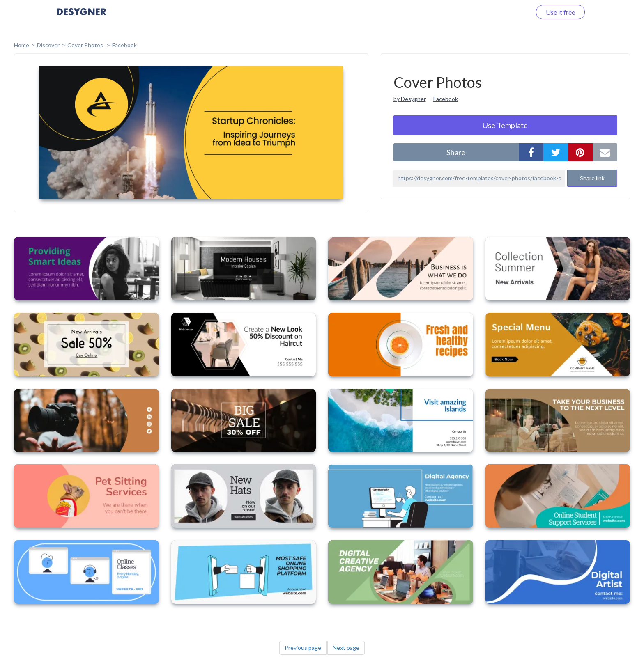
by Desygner (410, 99)
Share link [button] (592, 178)
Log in (512, 12)
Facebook (124, 45)
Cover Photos (86, 45)
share (456, 152)
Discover (48, 45)
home (22, 45)
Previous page (303, 648)
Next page (346, 648)
